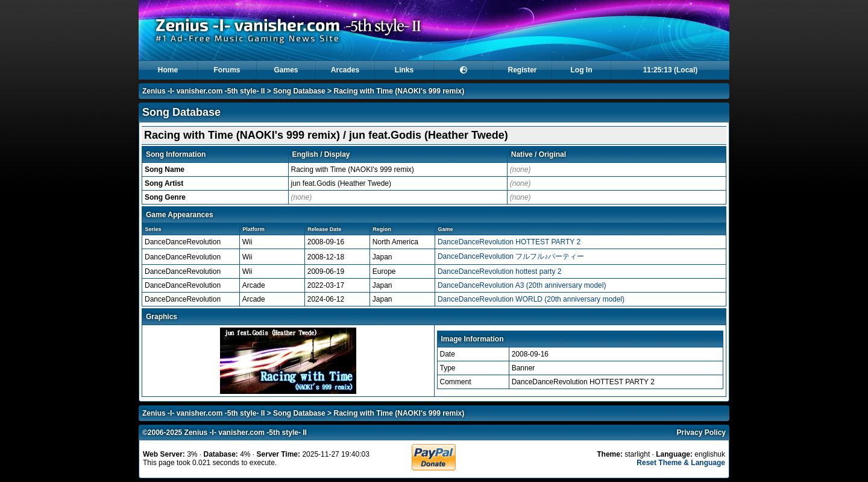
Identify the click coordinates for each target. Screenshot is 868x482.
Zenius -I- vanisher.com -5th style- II (203, 91)
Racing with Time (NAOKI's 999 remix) (399, 91)
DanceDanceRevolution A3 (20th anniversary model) (522, 285)
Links (404, 70)
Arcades (345, 70)
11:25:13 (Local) (671, 70)
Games (286, 70)
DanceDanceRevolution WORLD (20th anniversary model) (531, 299)
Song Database (299, 91)
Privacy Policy (701, 433)
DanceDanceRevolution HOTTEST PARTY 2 (509, 242)
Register (522, 70)
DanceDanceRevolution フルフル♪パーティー (511, 256)
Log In (582, 70)
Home (168, 70)
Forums (227, 70)
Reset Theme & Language (681, 463)
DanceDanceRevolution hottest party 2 (499, 271)
